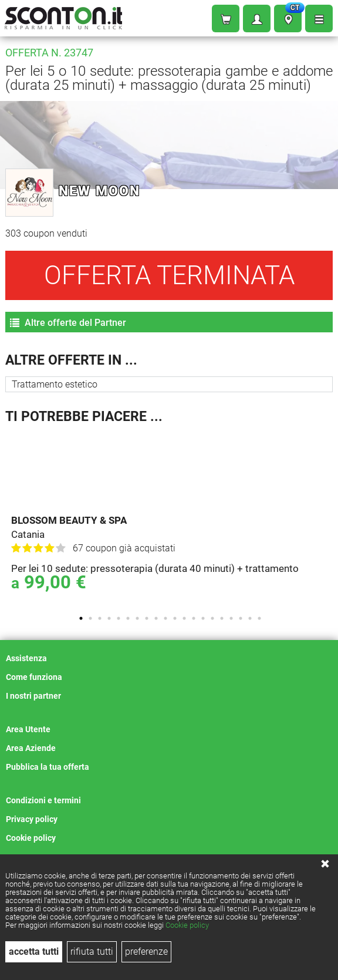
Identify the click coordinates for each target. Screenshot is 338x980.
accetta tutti (34, 952)
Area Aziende (31, 748)
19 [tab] (250, 618)
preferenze (146, 952)
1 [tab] (81, 618)
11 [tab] (175, 618)
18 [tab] (241, 618)
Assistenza (26, 658)
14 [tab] (203, 618)
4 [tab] (109, 618)
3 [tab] (100, 618)
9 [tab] (156, 618)
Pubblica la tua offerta (48, 767)
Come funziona (34, 677)
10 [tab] (165, 618)
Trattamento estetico (55, 384)
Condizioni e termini (43, 800)
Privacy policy (32, 819)
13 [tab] (194, 618)
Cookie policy (187, 925)
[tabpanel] (172, 518)
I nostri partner (33, 696)
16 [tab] (222, 618)
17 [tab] (231, 618)
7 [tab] (137, 618)
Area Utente (28, 729)
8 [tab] (147, 618)
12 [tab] (184, 618)
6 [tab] (128, 618)
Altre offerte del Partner (68, 323)
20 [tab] (259, 618)
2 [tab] (90, 618)
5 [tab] (119, 618)
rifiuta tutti (92, 952)
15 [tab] (212, 618)
